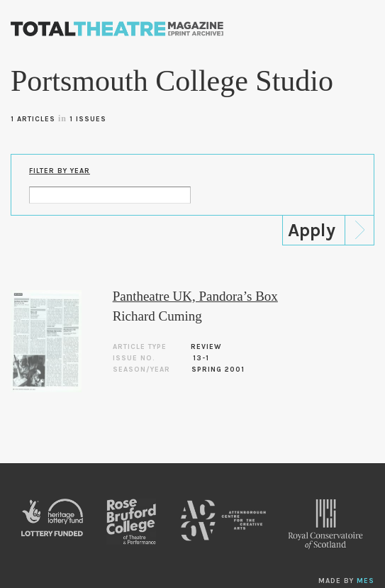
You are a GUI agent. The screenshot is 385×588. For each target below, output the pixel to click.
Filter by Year (60, 171)
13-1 (201, 358)
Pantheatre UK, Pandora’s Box (195, 296)
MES (366, 581)
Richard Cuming (157, 316)
